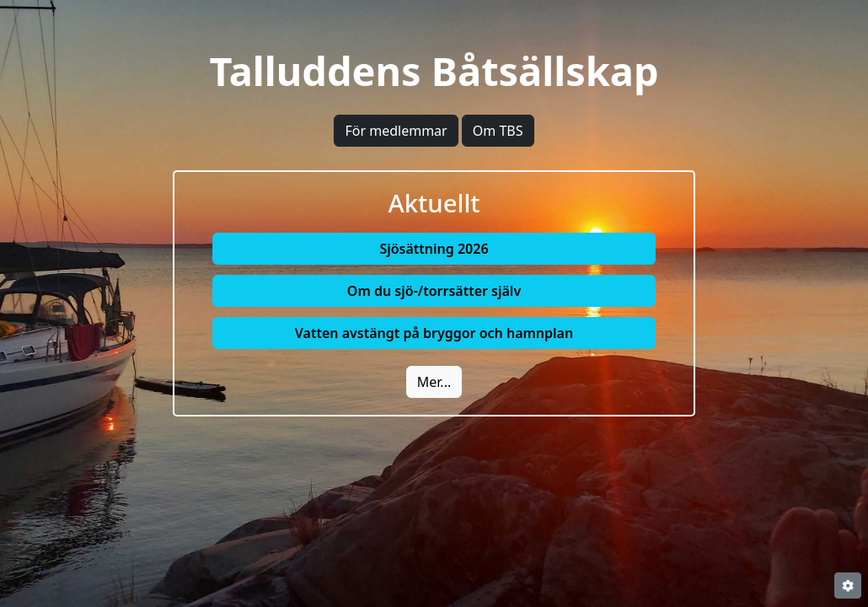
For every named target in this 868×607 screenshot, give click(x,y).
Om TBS (498, 131)
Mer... (434, 382)
